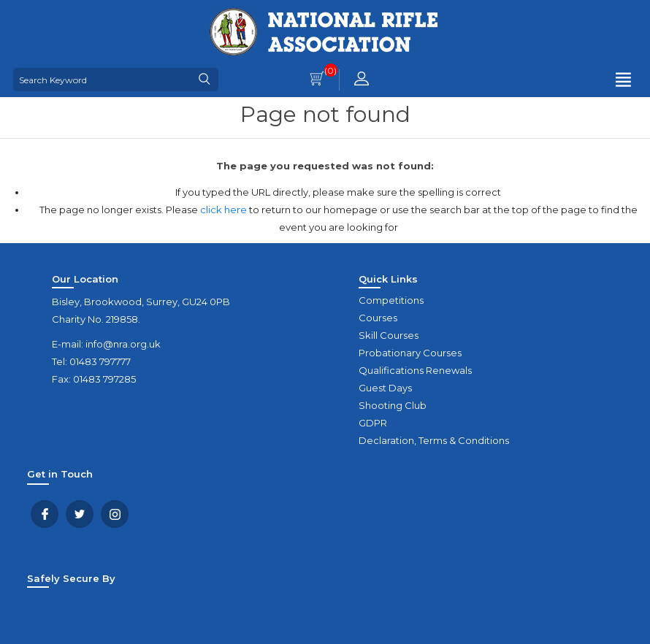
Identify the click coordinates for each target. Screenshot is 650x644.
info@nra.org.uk (123, 344)
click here (223, 210)
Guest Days (385, 388)
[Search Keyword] (102, 80)
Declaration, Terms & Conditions (434, 440)
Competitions (391, 300)
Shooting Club (393, 405)
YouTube (115, 514)
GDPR (373, 423)
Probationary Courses (410, 353)
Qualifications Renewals (415, 370)
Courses (378, 318)
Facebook (45, 514)
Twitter (80, 514)
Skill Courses (389, 335)
